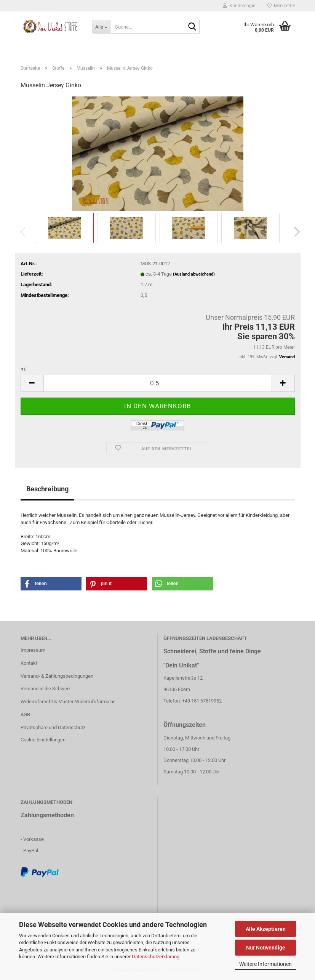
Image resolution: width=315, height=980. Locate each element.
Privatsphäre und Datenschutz (53, 727)
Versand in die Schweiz (46, 689)
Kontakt (29, 663)
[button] (295, 232)
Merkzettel (281, 6)
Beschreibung (47, 489)
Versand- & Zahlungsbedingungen (57, 676)
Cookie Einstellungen (43, 740)
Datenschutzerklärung (156, 957)
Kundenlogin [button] (239, 6)
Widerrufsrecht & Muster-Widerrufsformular (68, 702)
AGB (25, 715)
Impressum (33, 650)
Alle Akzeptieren (266, 929)
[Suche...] (101, 27)
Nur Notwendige (266, 948)
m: (23, 369)
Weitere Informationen (265, 964)
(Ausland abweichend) (194, 274)
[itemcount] (158, 383)
